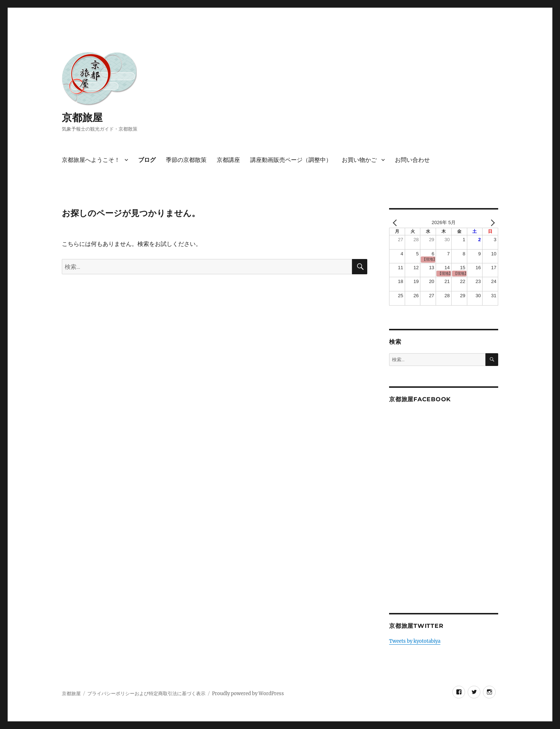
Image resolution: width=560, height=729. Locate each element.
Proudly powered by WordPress (248, 694)
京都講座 (228, 160)
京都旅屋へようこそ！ (91, 160)
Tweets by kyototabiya (415, 641)
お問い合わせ (412, 160)
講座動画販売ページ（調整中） (291, 160)
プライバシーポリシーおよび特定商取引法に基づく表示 (146, 694)
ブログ (147, 160)
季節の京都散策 (186, 160)
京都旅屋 (82, 117)
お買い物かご (359, 160)
